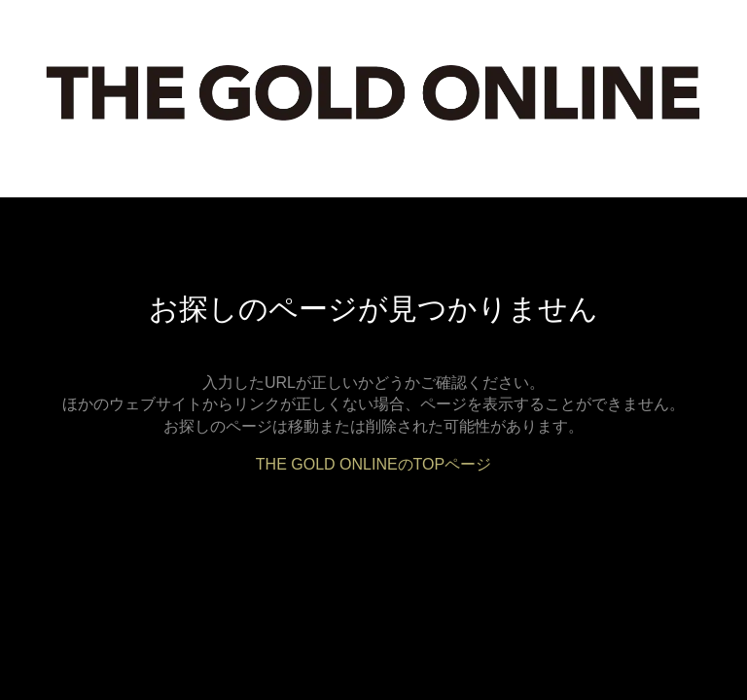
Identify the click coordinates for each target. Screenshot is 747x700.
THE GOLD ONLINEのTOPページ (373, 464)
